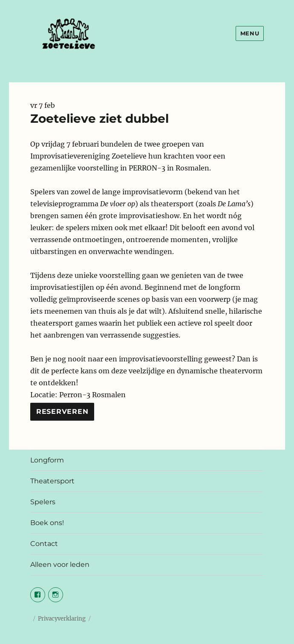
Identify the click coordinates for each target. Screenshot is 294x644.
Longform (47, 460)
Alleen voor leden (60, 565)
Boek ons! (47, 523)
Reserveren (62, 412)
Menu (250, 33)
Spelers (43, 502)
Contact (44, 544)
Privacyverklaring (62, 619)
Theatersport (52, 481)
